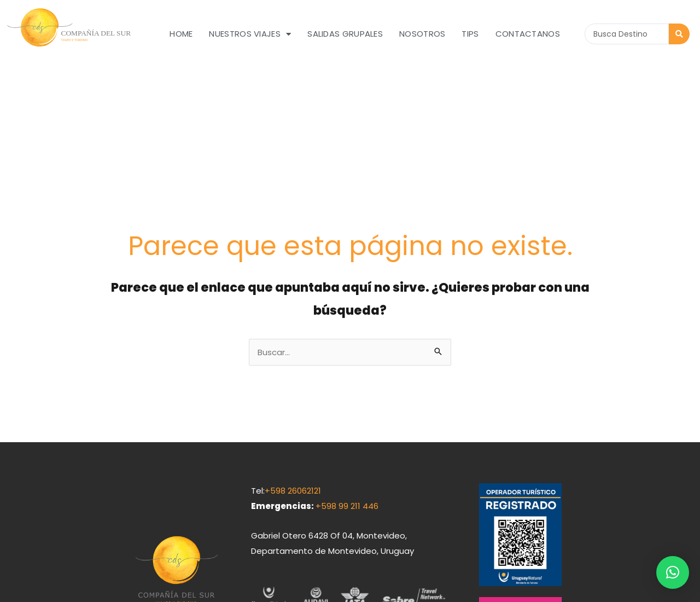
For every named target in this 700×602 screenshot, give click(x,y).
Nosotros (422, 34)
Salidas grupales (345, 34)
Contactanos (528, 34)
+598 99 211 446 (347, 409)
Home (181, 34)
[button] (673, 572)
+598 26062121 (293, 394)
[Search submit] (679, 34)
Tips (470, 34)
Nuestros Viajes (250, 34)
